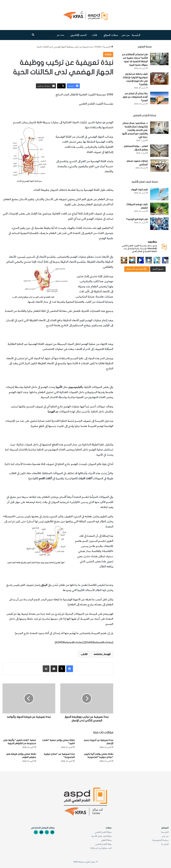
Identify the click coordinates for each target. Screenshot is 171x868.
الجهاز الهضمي (80, 113)
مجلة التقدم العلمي (103, 832)
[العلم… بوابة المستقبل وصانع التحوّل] (159, 151)
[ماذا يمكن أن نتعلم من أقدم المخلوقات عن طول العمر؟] (159, 98)
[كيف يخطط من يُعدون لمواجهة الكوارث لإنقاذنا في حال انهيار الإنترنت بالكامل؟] (159, 78)
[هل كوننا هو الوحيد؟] (159, 224)
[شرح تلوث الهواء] (159, 194)
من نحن (125, 35)
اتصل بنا (165, 844)
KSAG (98, 47)
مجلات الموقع (111, 35)
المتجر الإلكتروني (78, 35)
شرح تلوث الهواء (139, 190)
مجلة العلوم (106, 840)
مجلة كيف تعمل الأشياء (101, 836)
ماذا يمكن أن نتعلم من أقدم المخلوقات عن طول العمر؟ (135, 97)
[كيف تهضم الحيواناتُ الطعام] (159, 209)
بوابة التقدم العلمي (103, 844)
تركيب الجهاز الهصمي (101, 113)
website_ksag (101, 654)
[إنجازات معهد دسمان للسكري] (159, 166)
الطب (44, 113)
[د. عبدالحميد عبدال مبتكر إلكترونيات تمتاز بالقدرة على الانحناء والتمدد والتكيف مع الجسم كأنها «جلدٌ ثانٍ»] (159, 128)
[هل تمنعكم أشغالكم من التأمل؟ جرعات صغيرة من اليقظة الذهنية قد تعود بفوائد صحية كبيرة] (159, 59)
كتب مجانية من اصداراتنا (101, 848)
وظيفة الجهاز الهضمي (60, 113)
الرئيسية (136, 35)
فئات (94, 35)
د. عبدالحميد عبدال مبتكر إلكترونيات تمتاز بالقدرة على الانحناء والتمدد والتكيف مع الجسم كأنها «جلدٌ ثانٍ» (135, 130)
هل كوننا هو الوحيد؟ (137, 219)
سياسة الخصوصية (160, 840)
